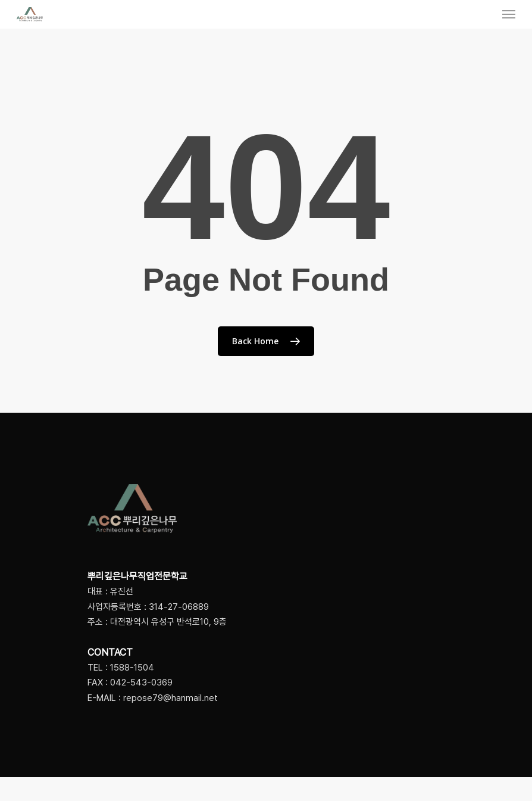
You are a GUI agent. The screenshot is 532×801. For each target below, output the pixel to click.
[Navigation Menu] (509, 14)
